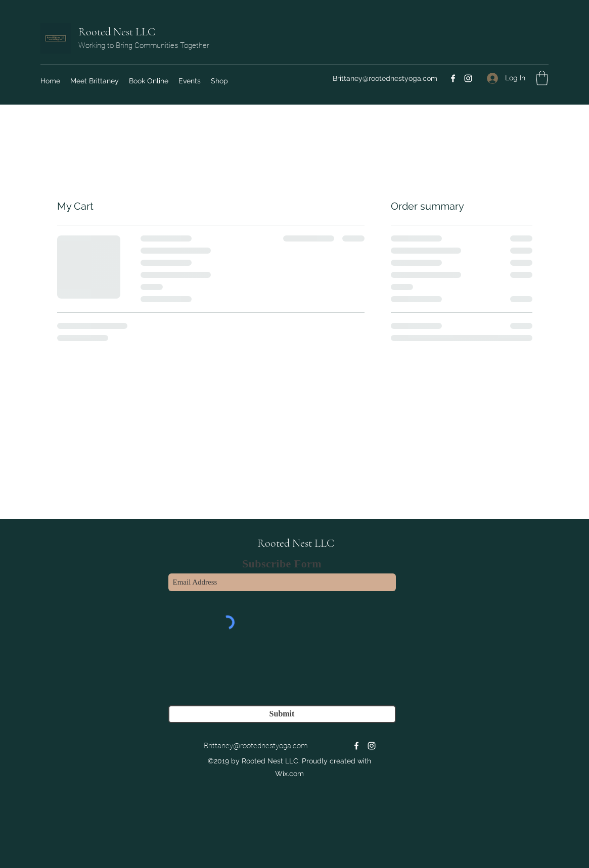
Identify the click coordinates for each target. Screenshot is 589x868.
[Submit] (282, 714)
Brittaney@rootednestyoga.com (385, 78)
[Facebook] (453, 78)
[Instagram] (468, 78)
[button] (542, 78)
